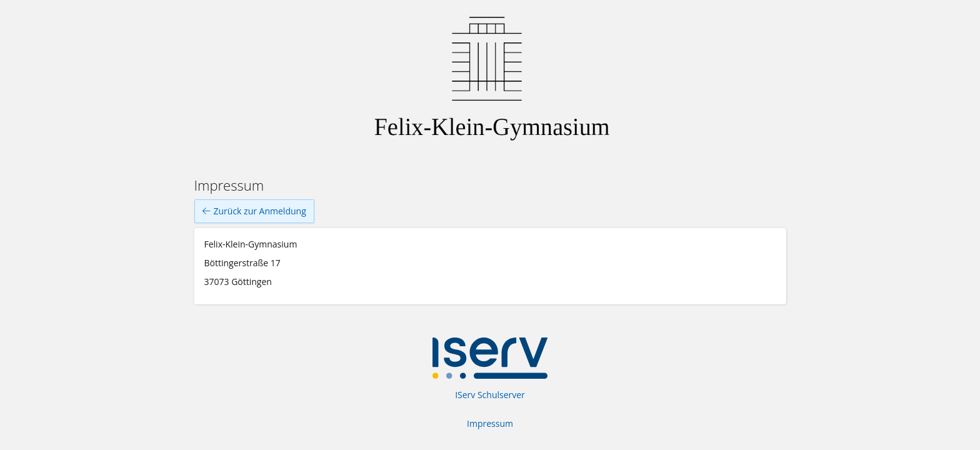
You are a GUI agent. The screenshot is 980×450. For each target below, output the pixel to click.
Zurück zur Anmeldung (254, 211)
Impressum (490, 423)
